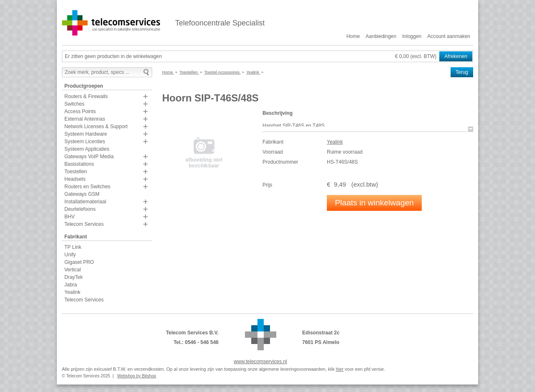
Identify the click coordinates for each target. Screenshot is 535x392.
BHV (70, 217)
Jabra (71, 285)
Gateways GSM (82, 194)
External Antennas (85, 119)
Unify (70, 255)
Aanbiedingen (381, 36)
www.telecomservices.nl (260, 362)
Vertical (73, 270)
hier (339, 369)
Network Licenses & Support (96, 126)
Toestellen (76, 172)
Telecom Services (84, 224)
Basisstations (79, 164)
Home (353, 36)
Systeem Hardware (86, 134)
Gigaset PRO (79, 262)
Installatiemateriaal (85, 202)
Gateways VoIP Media (89, 157)
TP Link (73, 247)
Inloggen (412, 36)
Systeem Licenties (85, 142)
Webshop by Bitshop (136, 376)
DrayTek (74, 277)
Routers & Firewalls (86, 96)
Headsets (75, 179)
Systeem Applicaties (87, 149)
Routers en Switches (87, 187)
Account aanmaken (449, 36)
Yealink (72, 292)
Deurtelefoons (80, 209)
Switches (74, 104)
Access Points (80, 111)
